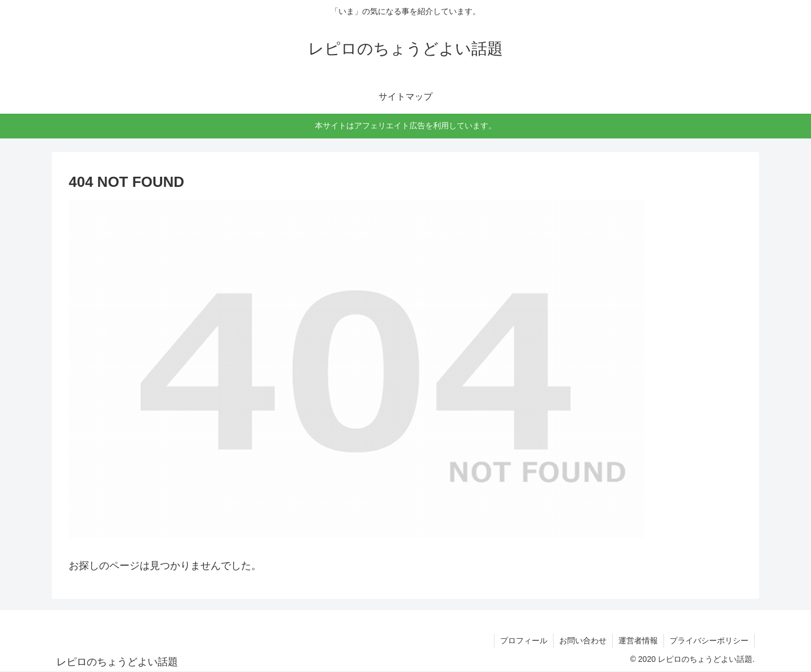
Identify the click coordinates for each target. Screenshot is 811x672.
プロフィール (524, 640)
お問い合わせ (583, 640)
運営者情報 (638, 640)
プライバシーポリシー (709, 640)
